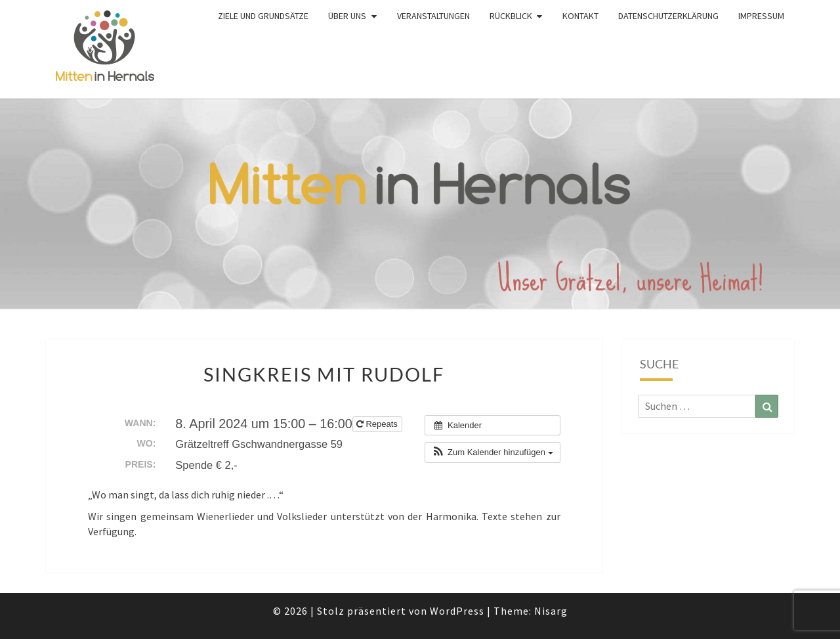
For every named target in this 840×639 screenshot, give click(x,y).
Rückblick (511, 16)
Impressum (761, 16)
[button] (492, 452)
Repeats (378, 424)
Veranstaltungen (433, 16)
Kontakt (580, 16)
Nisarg (551, 611)
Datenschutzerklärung (668, 16)
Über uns (347, 16)
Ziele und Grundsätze (263, 16)
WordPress (457, 611)
